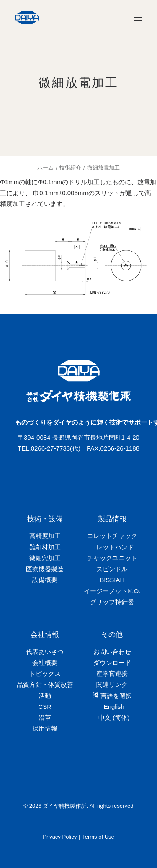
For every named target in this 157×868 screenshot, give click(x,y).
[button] (138, 18)
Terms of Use (98, 837)
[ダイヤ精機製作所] (66, 18)
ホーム (45, 168)
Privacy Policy (60, 837)
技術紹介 (70, 168)
